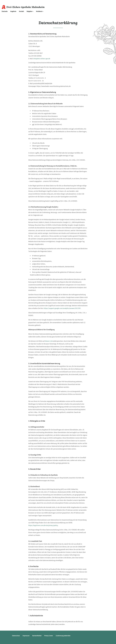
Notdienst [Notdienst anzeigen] (40, 11)
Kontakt (21, 11)
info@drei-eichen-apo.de (42, 59)
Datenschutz (16, 636)
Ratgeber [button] (30, 11)
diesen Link (49, 341)
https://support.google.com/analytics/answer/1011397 (62, 308)
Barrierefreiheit (37, 636)
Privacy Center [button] (49, 636)
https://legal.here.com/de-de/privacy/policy (43, 525)
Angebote (13, 11)
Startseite (5, 11)
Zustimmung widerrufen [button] (63, 636)
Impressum (26, 636)
